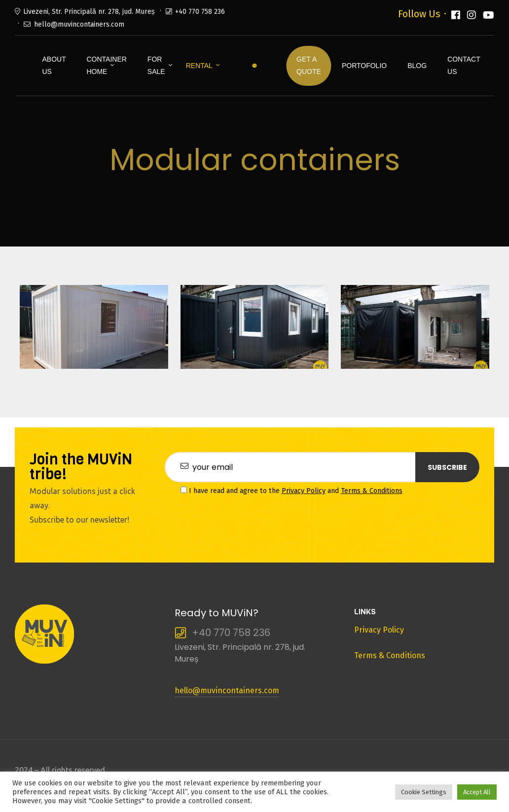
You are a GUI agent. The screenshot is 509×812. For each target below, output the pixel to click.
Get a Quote (309, 65)
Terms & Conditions (372, 491)
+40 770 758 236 (200, 12)
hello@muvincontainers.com (79, 24)
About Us (54, 65)
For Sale (156, 65)
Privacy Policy (304, 491)
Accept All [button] (477, 792)
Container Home (106, 65)
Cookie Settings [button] (424, 792)
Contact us (464, 65)
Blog (417, 66)
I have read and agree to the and (291, 491)
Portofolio (364, 66)
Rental (199, 66)
